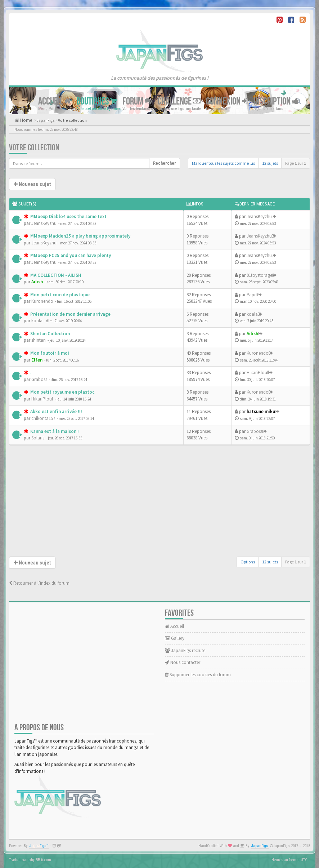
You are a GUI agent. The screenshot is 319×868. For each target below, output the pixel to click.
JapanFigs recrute (185, 650)
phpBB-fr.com (40, 860)
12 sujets (270, 163)
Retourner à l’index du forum (39, 583)
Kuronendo (42, 301)
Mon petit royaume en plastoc (62, 392)
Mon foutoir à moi (49, 353)
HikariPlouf (257, 373)
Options (248, 562)
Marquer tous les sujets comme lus (223, 163)
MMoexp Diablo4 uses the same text (68, 216)
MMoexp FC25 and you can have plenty (70, 255)
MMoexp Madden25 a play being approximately (80, 236)
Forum (137, 101)
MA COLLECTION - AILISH (55, 275)
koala (37, 321)
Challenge (179, 101)
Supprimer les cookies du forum (198, 675)
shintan (39, 340)
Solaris (38, 438)
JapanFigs (46, 120)
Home (26, 120)
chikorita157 (43, 418)
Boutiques (97, 101)
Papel (252, 295)
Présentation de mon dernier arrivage (70, 314)
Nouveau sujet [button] (32, 184)
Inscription (276, 101)
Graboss (39, 379)
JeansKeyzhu (44, 223)
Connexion (227, 101)
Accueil (55, 101)
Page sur (296, 163)
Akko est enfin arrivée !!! (56, 411)
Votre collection (72, 120)
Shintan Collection (50, 334)
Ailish (37, 282)
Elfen (37, 360)
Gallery (175, 638)
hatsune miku (261, 411)
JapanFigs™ (39, 846)
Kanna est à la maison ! (54, 431)
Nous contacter (183, 662)
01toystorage (259, 275)
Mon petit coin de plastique (59, 295)
